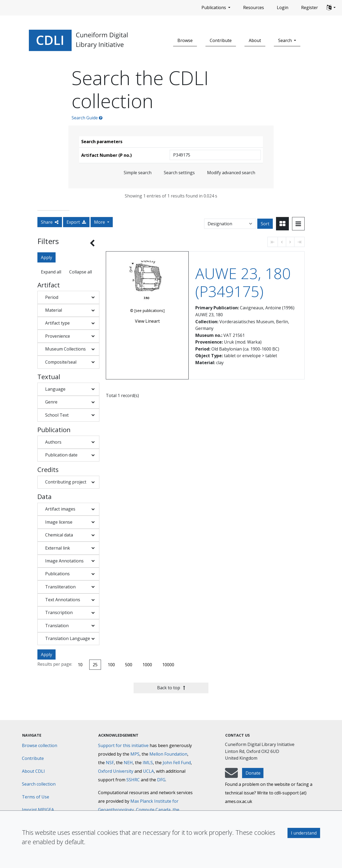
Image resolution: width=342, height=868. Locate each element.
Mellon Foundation (168, 754)
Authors (53, 442)
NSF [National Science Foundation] (110, 763)
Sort (265, 224)
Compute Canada (153, 810)
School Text (57, 415)
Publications (57, 574)
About (255, 40)
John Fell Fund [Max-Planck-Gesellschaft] (177, 763)
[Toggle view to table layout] (298, 224)
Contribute (221, 40)
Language (55, 389)
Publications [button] (214, 7)
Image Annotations (64, 561)
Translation (57, 626)
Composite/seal (61, 362)
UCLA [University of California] (148, 771)
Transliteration (60, 587)
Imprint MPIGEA (38, 810)
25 (95, 665)
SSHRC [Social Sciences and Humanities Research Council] (133, 780)
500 (129, 665)
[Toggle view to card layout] (282, 224)
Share (50, 222)
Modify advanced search (231, 173)
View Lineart (147, 321)
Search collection (39, 784)
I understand (304, 833)
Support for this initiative (123, 745)
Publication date (61, 455)
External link (58, 548)
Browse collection (40, 745)
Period (52, 297)
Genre (51, 402)
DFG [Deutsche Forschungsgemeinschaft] (161, 780)
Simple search (138, 173)
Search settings (179, 173)
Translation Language (68, 638)
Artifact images (60, 509)
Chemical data (59, 535)
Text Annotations (63, 600)
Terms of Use (36, 797)
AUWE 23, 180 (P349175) (243, 282)
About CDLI (33, 771)
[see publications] (149, 311)
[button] (331, 8)
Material (54, 310)
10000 (168, 665)
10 (80, 665)
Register (310, 7)
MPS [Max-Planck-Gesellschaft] (135, 754)
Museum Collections (65, 349)
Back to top (171, 688)
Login (283, 7)
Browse (185, 40)
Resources (254, 7)
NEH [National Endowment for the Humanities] (128, 763)
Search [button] (285, 40)
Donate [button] (253, 773)
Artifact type (57, 323)
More (100, 222)
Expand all (51, 272)
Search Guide (87, 118)
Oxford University (116, 771)
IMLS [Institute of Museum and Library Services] (148, 763)
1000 (147, 665)
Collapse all (81, 272)
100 (111, 665)
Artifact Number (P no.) (106, 155)
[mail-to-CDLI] (231, 775)
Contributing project (66, 482)
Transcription (59, 612)
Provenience (58, 336)
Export (76, 222)
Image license (59, 522)
